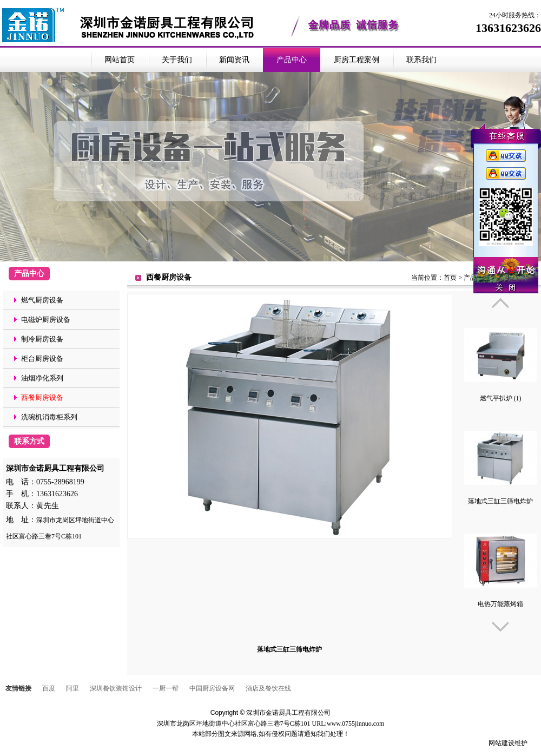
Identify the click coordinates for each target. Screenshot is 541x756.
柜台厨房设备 (42, 359)
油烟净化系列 (42, 378)
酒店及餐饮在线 (268, 688)
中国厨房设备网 (212, 688)
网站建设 (502, 743)
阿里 (72, 688)
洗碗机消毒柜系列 (49, 417)
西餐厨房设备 (42, 397)
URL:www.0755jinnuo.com (348, 724)
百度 (49, 688)
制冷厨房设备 (42, 339)
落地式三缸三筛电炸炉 (500, 501)
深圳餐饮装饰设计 (116, 688)
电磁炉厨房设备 (46, 320)
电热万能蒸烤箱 (500, 604)
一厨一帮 (166, 688)
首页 (450, 278)
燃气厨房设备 (42, 300)
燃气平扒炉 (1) (501, 398)
